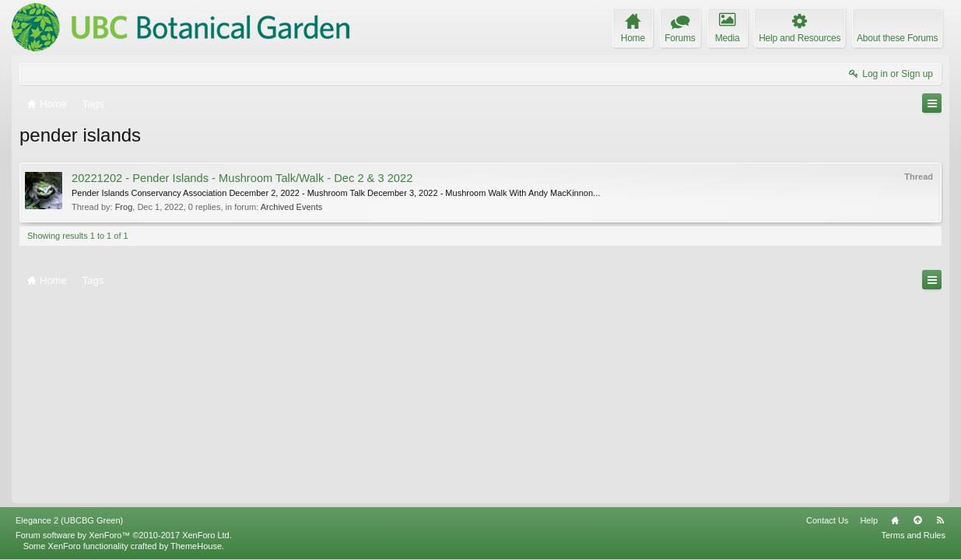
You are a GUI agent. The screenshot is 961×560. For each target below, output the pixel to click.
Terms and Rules (913, 535)
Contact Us (827, 520)
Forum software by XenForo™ (124, 535)
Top (917, 520)
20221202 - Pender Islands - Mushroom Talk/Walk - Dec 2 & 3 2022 (242, 178)
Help (869, 520)
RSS (940, 520)
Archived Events (291, 207)
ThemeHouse (196, 546)
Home (895, 520)
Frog (124, 207)
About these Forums (897, 38)
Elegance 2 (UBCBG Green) (69, 520)
